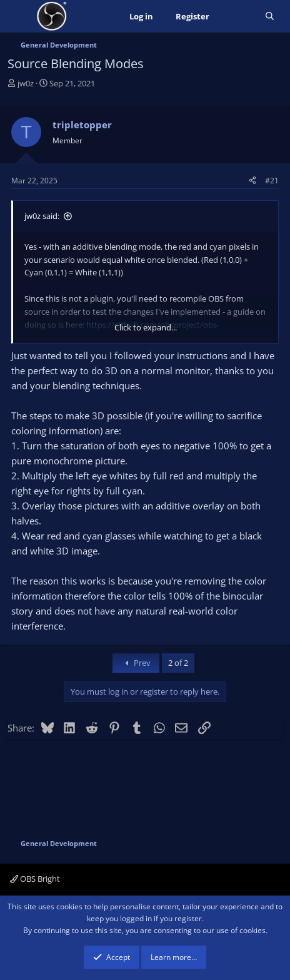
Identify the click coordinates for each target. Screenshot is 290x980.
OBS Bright (35, 879)
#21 (272, 181)
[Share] (252, 181)
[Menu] (18, 16)
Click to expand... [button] (146, 327)
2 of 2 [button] (178, 663)
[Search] (270, 17)
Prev (136, 663)
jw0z (26, 83)
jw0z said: (42, 216)
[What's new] (237, 17)
